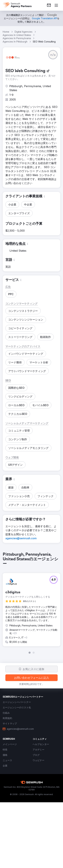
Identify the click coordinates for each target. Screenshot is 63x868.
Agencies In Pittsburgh (15, 42)
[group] (32, 603)
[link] (49, 5)
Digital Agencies (24, 32)
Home (6, 32)
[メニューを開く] (56, 5)
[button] (53, 55)
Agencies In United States (17, 35)
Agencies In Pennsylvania (17, 38)
